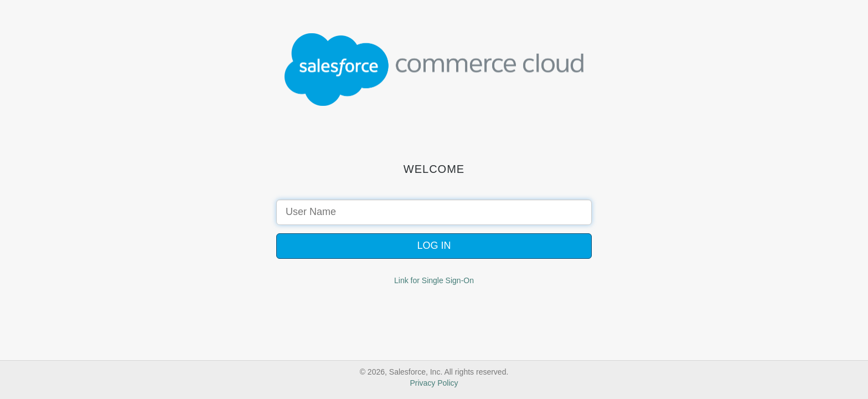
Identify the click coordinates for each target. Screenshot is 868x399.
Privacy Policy (434, 383)
